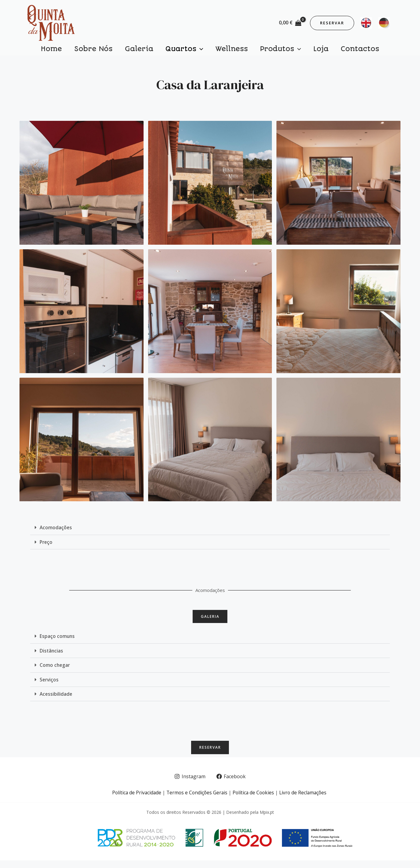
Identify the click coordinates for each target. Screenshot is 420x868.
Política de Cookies (254, 800)
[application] (203, 51)
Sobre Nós (109, 50)
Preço (46, 546)
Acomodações (56, 532)
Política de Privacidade (135, 800)
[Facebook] (231, 784)
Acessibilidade (56, 700)
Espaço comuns (57, 642)
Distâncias (52, 657)
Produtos (271, 50)
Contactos (339, 50)
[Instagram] (190, 784)
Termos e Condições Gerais (196, 800)
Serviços (50, 685)
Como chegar (55, 671)
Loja (306, 50)
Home (73, 50)
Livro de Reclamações (305, 800)
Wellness (229, 50)
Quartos (187, 50)
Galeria (148, 50)
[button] (210, 532)
